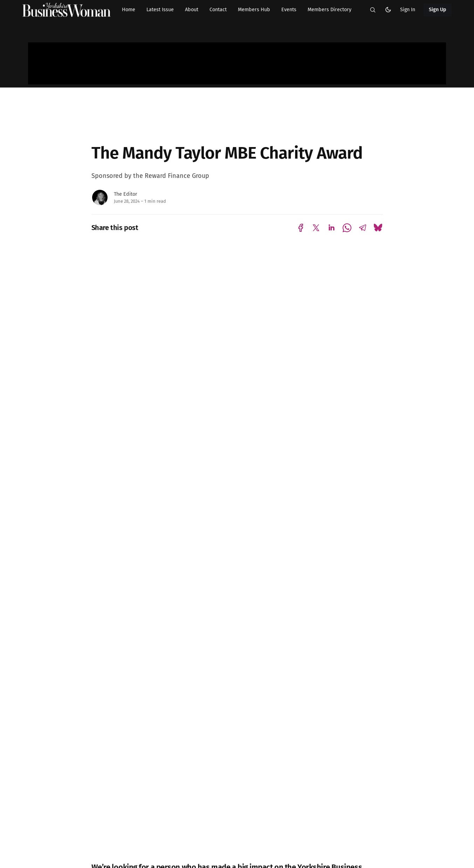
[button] (373, 10)
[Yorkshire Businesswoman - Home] (67, 10)
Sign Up (438, 10)
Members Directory (329, 10)
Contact (218, 10)
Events (289, 10)
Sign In (408, 10)
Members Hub (254, 10)
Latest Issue (160, 10)
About (192, 10)
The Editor (126, 194)
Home (129, 10)
